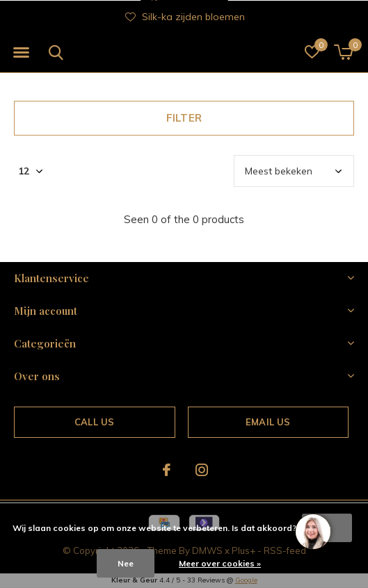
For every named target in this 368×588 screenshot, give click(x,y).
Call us (94, 422)
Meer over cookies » (220, 563)
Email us (268, 422)
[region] (312, 532)
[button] (21, 53)
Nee (126, 563)
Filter (184, 118)
